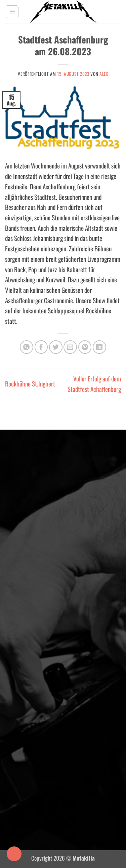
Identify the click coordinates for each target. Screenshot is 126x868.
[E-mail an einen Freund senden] (70, 347)
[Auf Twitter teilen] (56, 347)
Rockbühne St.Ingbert (30, 384)
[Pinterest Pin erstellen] (85, 347)
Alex (104, 74)
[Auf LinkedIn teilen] (99, 347)
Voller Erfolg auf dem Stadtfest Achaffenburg (94, 384)
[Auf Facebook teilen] (41, 347)
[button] (12, 12)
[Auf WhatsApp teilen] (27, 347)
